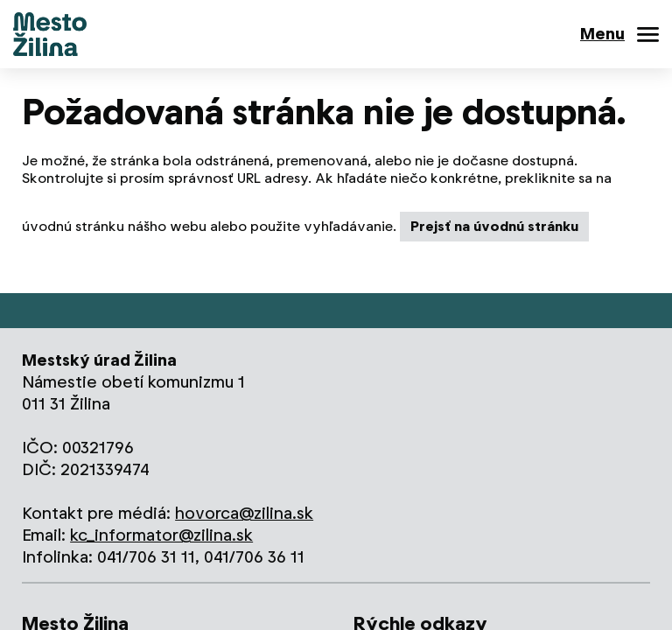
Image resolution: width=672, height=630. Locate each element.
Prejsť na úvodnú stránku (494, 226)
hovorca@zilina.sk (244, 513)
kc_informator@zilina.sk (161, 535)
